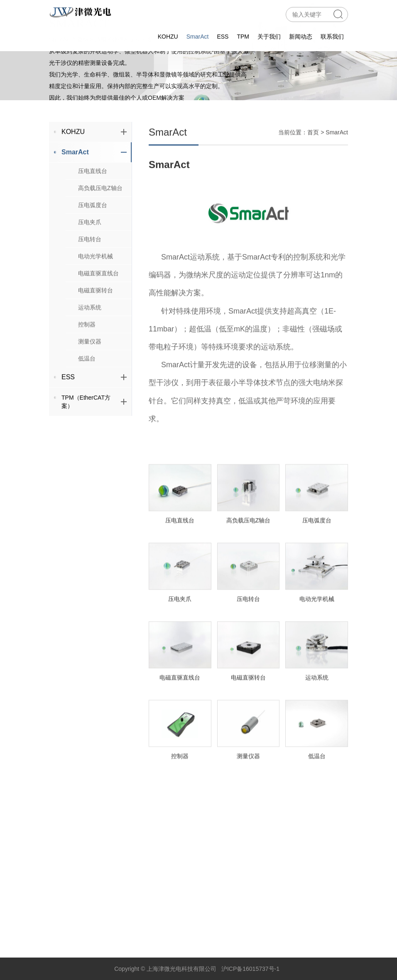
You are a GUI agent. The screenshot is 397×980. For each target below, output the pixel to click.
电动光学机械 (96, 278)
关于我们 (269, 35)
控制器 (87, 346)
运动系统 (90, 329)
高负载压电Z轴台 (100, 210)
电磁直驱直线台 (98, 295)
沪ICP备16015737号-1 (250, 969)
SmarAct (198, 35)
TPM (243, 35)
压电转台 (90, 261)
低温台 (87, 380)
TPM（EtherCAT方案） (94, 423)
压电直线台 (93, 193)
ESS (223, 35)
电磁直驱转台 (96, 312)
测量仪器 (90, 363)
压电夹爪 (90, 244)
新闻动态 (301, 35)
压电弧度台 (93, 227)
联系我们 (332, 35)
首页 (313, 154)
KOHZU (168, 35)
